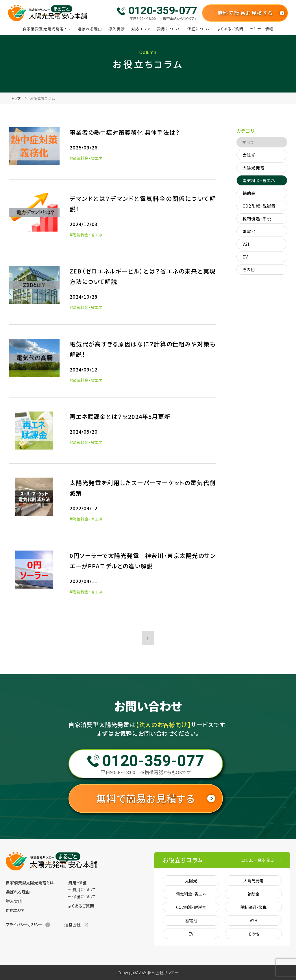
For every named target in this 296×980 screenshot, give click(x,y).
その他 (249, 269)
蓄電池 (249, 231)
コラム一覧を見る (258, 860)
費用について (169, 29)
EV (245, 257)
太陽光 (249, 155)
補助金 (249, 193)
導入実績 (117, 29)
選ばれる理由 (90, 29)
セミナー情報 (261, 29)
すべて (249, 142)
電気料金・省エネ (259, 180)
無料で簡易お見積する (245, 13)
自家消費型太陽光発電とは (47, 29)
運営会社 (73, 924)
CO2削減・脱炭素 (259, 206)
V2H (247, 244)
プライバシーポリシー (24, 924)
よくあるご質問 (230, 29)
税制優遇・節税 (257, 219)
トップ (16, 98)
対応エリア (141, 29)
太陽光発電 (254, 168)
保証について (199, 29)
